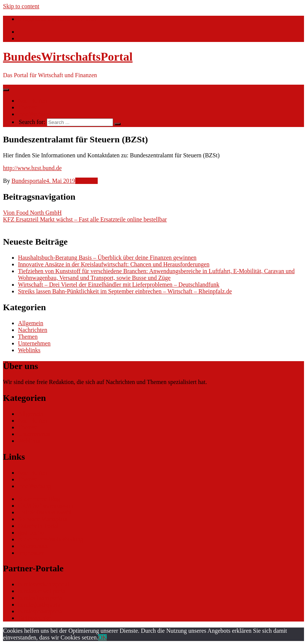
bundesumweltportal (42, 591)
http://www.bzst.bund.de (32, 168)
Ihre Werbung (34, 114)
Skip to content (21, 6)
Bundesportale (29, 181)
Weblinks (86, 181)
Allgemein (31, 323)
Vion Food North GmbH (32, 213)
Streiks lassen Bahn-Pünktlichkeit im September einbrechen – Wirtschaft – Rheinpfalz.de (125, 291)
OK (102, 637)
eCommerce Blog (39, 499)
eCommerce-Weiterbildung (51, 539)
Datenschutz (33, 546)
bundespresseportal (41, 611)
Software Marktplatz (43, 519)
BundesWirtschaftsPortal (68, 57)
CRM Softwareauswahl (46, 506)
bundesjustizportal (40, 604)
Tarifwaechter (35, 618)
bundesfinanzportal (41, 598)
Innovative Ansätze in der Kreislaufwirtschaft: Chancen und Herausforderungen (114, 264)
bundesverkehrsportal (44, 584)
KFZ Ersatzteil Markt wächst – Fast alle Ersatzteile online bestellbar (85, 219)
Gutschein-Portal (38, 526)
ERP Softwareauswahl (45, 512)
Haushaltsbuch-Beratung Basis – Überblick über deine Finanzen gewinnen (107, 258)
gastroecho (31, 533)
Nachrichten (33, 101)
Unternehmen (34, 343)
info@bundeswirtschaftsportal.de (58, 19)
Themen (28, 107)
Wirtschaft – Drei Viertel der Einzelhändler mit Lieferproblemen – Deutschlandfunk (119, 285)
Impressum (31, 553)
